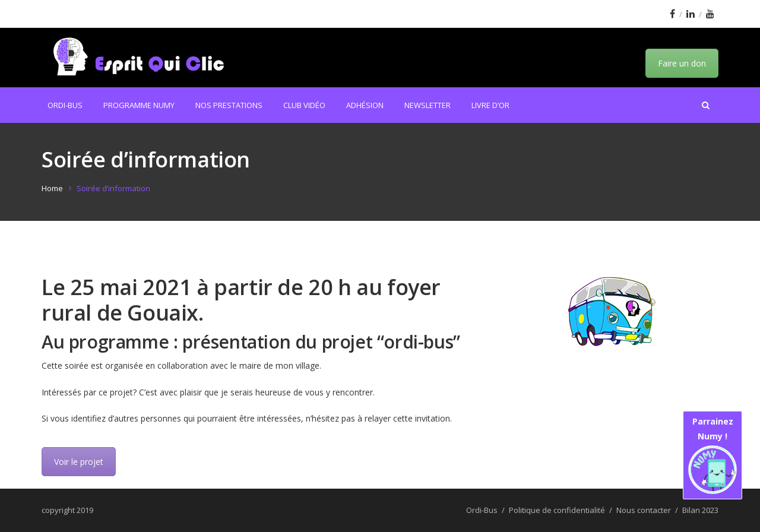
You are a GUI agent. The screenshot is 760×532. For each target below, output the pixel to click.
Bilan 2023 (700, 510)
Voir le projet (79, 462)
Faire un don (682, 63)
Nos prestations (229, 105)
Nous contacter (644, 510)
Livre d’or (490, 105)
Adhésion (365, 105)
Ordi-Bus (65, 105)
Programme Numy (139, 105)
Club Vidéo (304, 105)
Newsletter (427, 105)
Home (52, 188)
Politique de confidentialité (557, 510)
